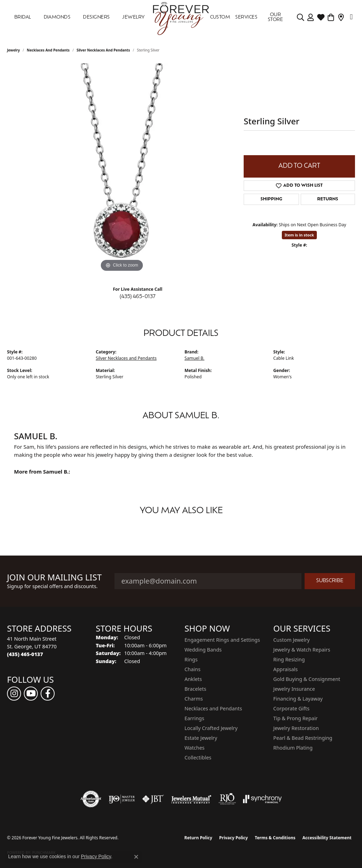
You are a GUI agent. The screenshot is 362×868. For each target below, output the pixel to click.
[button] (301, 18)
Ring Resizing (289, 659)
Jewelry (133, 17)
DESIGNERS (96, 17)
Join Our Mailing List (54, 577)
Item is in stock (299, 235)
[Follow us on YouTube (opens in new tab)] (31, 694)
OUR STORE (275, 17)
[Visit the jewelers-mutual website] (191, 799)
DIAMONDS (57, 17)
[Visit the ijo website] (122, 799)
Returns (328, 199)
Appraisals (286, 669)
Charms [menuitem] (194, 699)
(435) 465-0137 (138, 297)
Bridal (23, 17)
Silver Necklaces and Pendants (103, 50)
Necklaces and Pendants (48, 50)
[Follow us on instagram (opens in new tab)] (14, 694)
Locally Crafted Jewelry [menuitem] (211, 728)
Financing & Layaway (298, 699)
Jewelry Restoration (296, 728)
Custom (220, 17)
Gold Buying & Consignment (307, 679)
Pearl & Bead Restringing (303, 738)
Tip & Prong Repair (296, 718)
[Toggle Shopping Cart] (331, 18)
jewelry (13, 50)
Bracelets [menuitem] (195, 689)
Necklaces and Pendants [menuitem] (213, 708)
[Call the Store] (25, 654)
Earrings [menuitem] (194, 718)
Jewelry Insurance (294, 689)
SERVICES (246, 17)
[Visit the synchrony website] (262, 799)
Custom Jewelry (292, 640)
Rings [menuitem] (191, 659)
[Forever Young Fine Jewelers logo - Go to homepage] (181, 18)
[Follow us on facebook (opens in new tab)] (48, 694)
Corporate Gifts (291, 708)
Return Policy (199, 838)
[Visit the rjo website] (227, 799)
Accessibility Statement (327, 838)
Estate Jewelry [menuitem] (201, 738)
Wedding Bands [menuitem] (203, 650)
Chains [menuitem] (193, 669)
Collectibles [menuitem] (198, 757)
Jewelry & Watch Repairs (302, 650)
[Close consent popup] (136, 857)
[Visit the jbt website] (153, 799)
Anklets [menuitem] (193, 679)
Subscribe (330, 581)
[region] (122, 168)
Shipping (271, 199)
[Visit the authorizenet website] (91, 799)
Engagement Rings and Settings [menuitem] (222, 640)
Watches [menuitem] (194, 748)
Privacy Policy (234, 838)
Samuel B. (194, 358)
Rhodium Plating (293, 748)
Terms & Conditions (275, 838)
